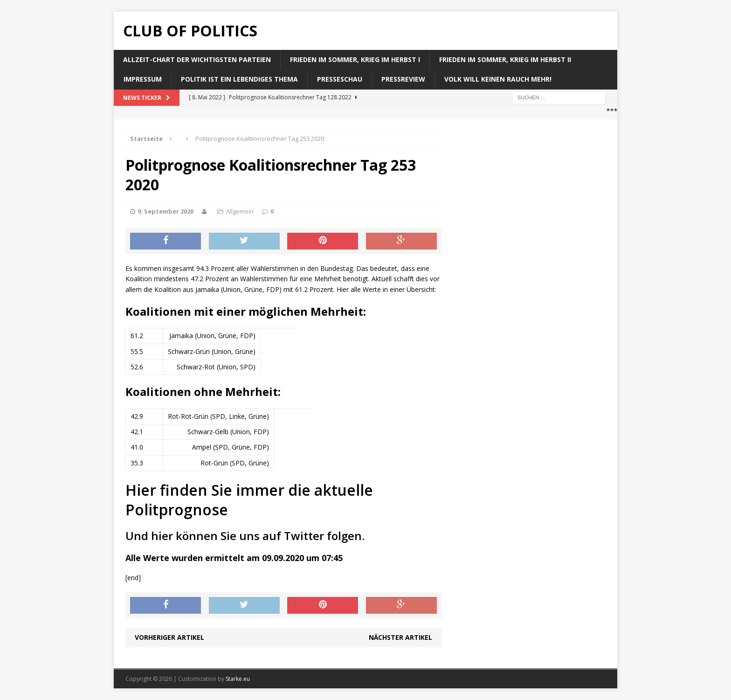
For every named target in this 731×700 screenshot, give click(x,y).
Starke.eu (238, 679)
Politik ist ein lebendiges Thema (239, 79)
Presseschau (340, 79)
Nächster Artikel (400, 637)
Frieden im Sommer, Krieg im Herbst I (355, 59)
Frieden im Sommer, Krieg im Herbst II (505, 59)
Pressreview (403, 79)
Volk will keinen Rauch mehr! (498, 79)
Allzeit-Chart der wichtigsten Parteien (197, 59)
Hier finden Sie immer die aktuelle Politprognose (249, 500)
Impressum (143, 79)
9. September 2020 (166, 211)
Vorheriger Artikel (169, 637)
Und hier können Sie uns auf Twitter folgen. (245, 536)
